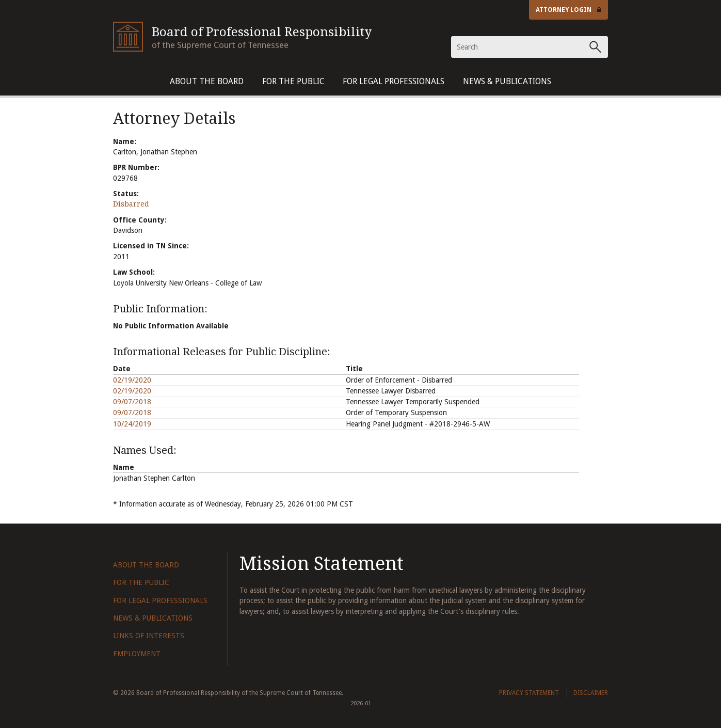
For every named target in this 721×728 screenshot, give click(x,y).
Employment (137, 654)
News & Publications (507, 81)
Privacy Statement (529, 693)
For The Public (293, 81)
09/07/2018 (132, 402)
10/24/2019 (132, 424)
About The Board (207, 81)
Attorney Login (569, 10)
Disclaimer (591, 693)
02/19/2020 (132, 380)
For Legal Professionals (394, 81)
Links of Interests (149, 636)
